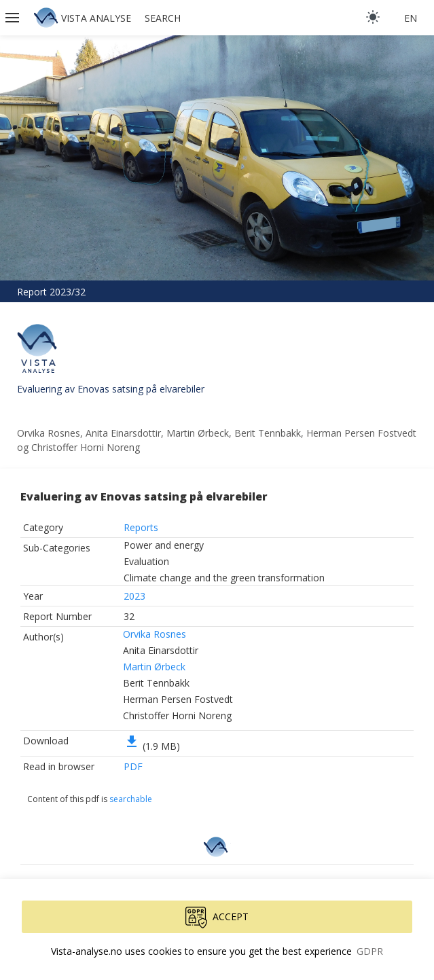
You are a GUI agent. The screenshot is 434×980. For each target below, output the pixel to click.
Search (163, 18)
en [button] (411, 18)
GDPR (370, 951)
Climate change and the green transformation (224, 578)
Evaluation (146, 561)
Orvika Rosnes (155, 634)
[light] (373, 17)
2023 (134, 596)
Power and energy (164, 545)
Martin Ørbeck (154, 667)
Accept (217, 918)
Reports (141, 527)
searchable (131, 799)
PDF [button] (133, 766)
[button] (14, 18)
